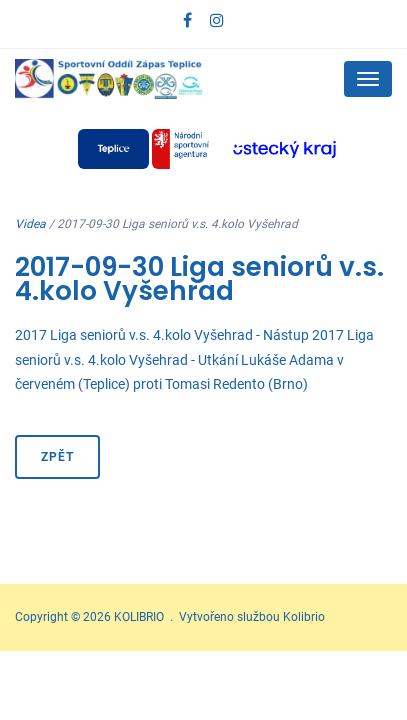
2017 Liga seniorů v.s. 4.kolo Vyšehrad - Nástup (162, 335)
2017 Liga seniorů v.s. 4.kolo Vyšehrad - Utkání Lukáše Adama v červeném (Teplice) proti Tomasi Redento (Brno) (194, 359)
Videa (30, 224)
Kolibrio (304, 617)
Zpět (57, 457)
